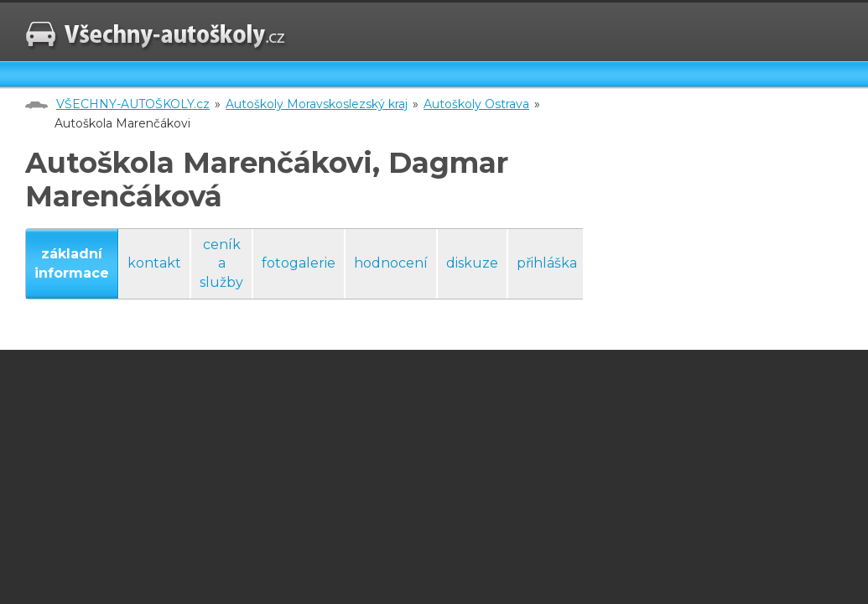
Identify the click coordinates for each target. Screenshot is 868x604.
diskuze (472, 263)
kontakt (154, 263)
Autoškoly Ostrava (476, 104)
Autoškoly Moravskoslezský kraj (317, 104)
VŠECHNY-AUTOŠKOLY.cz (133, 104)
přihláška (547, 263)
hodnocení (391, 263)
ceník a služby (221, 263)
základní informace (72, 263)
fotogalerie (299, 263)
